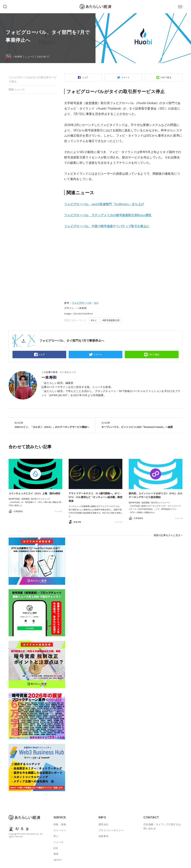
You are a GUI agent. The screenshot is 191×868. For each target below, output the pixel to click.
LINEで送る (166, 77)
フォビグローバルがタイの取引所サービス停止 (33, 79)
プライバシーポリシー (111, 830)
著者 (56, 854)
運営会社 (104, 824)
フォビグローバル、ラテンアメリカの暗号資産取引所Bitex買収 (108, 215)
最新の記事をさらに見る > (168, 535)
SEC (96, 303)
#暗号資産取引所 (111, 320)
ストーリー (60, 830)
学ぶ (56, 836)
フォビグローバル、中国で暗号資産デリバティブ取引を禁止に (107, 226)
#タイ (94, 320)
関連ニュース (17, 89)
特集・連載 (60, 824)
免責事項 (104, 836)
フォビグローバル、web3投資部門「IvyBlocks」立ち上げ (104, 204)
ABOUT (58, 860)
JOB (56, 848)
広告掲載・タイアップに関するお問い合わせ (162, 826)
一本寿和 (49, 377)
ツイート (126, 77)
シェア (85, 77)
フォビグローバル (82, 303)
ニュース (29, 57)
